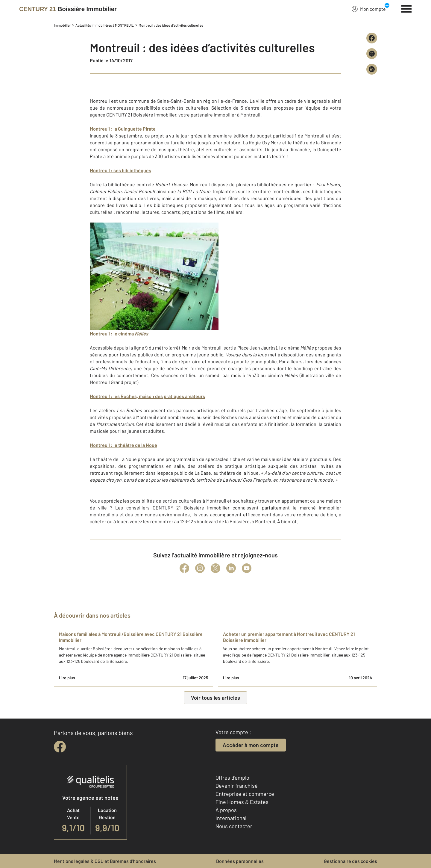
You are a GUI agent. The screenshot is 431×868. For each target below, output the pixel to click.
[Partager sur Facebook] (372, 38)
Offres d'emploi (233, 778)
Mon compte (369, 9)
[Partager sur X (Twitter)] (372, 54)
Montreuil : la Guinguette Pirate (123, 129)
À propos (226, 810)
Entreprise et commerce (245, 794)
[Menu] (407, 8)
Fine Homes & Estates (242, 802)
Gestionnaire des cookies (350, 861)
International (231, 818)
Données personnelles (240, 861)
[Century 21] (68, 9)
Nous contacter (234, 826)
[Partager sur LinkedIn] (372, 69)
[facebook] (60, 747)
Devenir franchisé (237, 786)
